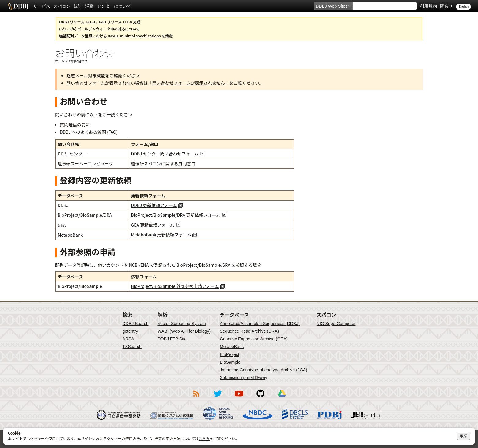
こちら (204, 438)
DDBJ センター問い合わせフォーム (165, 154)
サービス (42, 6)
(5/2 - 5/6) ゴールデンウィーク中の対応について (99, 29)
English (463, 7)
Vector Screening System (182, 324)
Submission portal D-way (243, 377)
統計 (78, 6)
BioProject (230, 354)
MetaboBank (232, 347)
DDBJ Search (136, 324)
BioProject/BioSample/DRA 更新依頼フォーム (176, 215)
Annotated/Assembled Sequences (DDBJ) (260, 324)
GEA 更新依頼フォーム (153, 225)
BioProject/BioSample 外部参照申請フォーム (175, 286)
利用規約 (428, 6)
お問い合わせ (78, 61)
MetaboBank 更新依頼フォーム (161, 235)
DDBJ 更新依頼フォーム (154, 205)
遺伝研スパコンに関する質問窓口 (163, 163)
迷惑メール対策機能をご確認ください (103, 75)
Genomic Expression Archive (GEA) (254, 339)
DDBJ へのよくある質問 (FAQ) (89, 132)
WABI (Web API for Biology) (184, 331)
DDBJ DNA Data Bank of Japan (18, 6)
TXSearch (132, 347)
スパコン (62, 6)
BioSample (230, 362)
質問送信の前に (75, 124)
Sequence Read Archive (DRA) (249, 331)
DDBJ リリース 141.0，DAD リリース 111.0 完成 (100, 22)
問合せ (446, 6)
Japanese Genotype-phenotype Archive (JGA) (264, 370)
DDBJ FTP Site (172, 339)
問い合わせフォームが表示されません (189, 83)
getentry (130, 331)
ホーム (60, 61)
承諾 (464, 436)
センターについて (114, 6)
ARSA (128, 339)
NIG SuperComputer (336, 324)
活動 (89, 6)
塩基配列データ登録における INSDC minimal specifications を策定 (116, 36)
